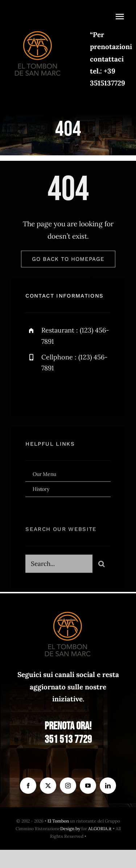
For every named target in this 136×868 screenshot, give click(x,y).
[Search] (102, 566)
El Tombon (58, 821)
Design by (70, 829)
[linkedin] (108, 786)
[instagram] (73, 393)
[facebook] (34, 393)
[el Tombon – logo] (38, 29)
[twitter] (53, 393)
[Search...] (59, 566)
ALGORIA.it (100, 829)
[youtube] (88, 786)
